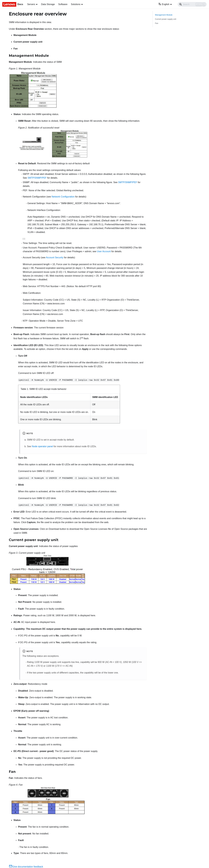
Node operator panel (42, 446)
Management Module (164, 15)
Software (63, 4)
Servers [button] (31, 4)
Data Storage (48, 4)
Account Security (55, 257)
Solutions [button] (76, 4)
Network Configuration (63, 197)
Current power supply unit (166, 19)
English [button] (164, 4)
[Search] (192, 4)
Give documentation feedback (26, 867)
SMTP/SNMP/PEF (37, 178)
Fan (157, 23)
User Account (104, 251)
